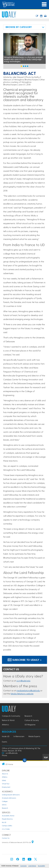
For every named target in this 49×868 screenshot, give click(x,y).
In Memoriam (19, 736)
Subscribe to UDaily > (25, 660)
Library (4, 805)
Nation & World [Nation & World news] (8, 720)
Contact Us (6, 838)
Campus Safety (7, 826)
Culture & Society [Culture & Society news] (32, 720)
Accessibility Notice (8, 816)
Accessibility (41, 866)
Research (5, 808)
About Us (5, 774)
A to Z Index (6, 829)
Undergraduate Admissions (11, 795)
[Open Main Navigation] (44, 4)
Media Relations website (22, 694)
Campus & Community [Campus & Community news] (11, 716)
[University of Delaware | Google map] (33, 842)
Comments (23, 866)
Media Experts (34, 736)
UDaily (4, 780)
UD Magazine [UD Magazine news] (30, 725)
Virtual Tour (6, 784)
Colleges (5, 801)
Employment (6, 787)
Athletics (5, 777)
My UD (4, 822)
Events (5, 742)
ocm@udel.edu (23, 681)
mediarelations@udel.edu (28, 690)
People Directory (7, 819)
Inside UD (6, 736)
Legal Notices (32, 866)
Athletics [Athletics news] (5, 725)
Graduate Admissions (9, 798)
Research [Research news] (28, 716)
